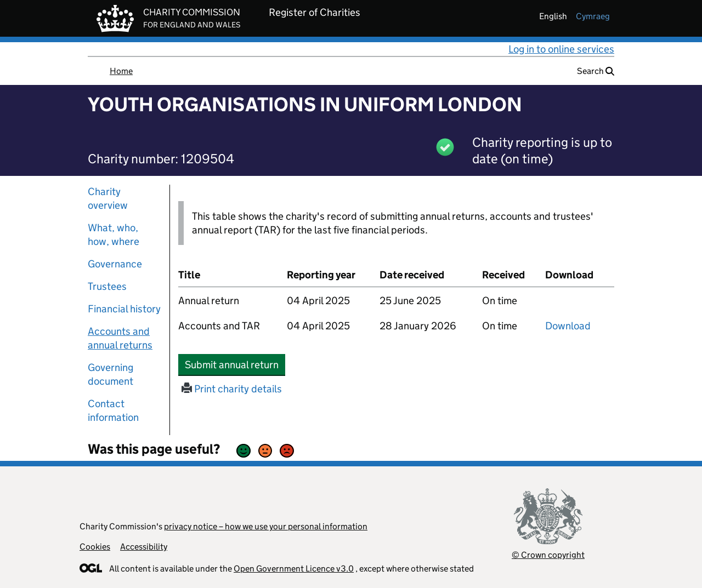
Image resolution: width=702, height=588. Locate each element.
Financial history (124, 309)
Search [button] (596, 71)
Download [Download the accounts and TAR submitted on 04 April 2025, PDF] (568, 326)
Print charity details (232, 389)
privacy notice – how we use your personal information (266, 526)
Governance (115, 264)
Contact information (113, 410)
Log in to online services (561, 49)
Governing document (111, 374)
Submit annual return (235, 364)
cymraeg (593, 16)
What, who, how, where (114, 235)
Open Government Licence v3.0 (294, 569)
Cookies (95, 547)
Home (121, 71)
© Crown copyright (548, 555)
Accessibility (144, 547)
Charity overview (108, 198)
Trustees (107, 286)
